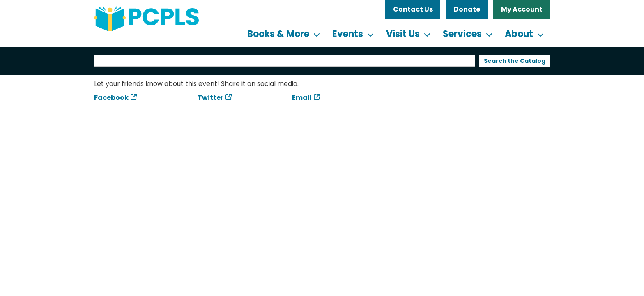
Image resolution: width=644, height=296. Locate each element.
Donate (467, 9)
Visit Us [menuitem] (403, 34)
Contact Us (413, 9)
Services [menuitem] (462, 34)
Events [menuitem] (348, 34)
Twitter (210, 98)
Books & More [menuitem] (278, 34)
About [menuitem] (519, 34)
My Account (522, 9)
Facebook (111, 98)
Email (302, 98)
